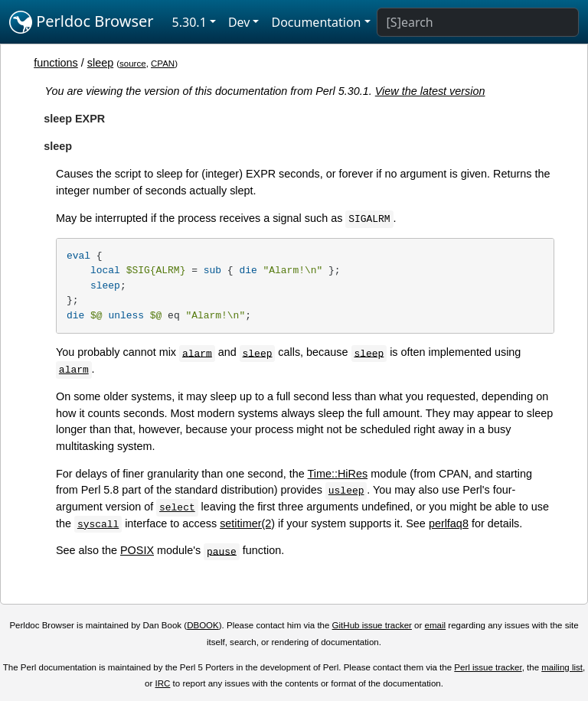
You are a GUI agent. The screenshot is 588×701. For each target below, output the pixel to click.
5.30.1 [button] (189, 22)
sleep (100, 63)
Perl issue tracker (488, 667)
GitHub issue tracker (372, 625)
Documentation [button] (316, 22)
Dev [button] (239, 22)
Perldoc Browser (82, 22)
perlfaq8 (449, 523)
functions (56, 63)
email (436, 625)
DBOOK (203, 625)
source (133, 64)
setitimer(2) (247, 523)
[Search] (478, 22)
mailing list (562, 667)
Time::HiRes (338, 474)
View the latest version (430, 91)
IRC (163, 683)
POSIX (137, 550)
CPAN (163, 64)
